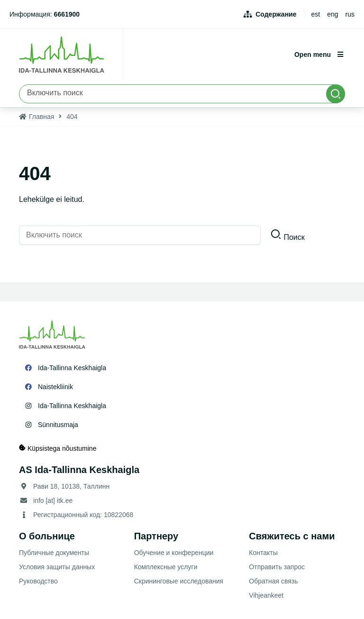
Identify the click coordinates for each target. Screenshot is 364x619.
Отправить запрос (277, 567)
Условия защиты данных (57, 567)
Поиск (294, 237)
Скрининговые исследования (179, 581)
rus (350, 14)
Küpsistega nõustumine (58, 448)
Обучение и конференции (174, 553)
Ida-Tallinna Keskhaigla (72, 368)
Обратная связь (273, 581)
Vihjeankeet (266, 595)
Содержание (276, 14)
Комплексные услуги (166, 567)
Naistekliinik (55, 387)
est (316, 14)
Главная (41, 117)
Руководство (38, 581)
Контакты (263, 553)
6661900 (67, 14)
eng (332, 14)
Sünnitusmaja (58, 425)
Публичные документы (54, 553)
